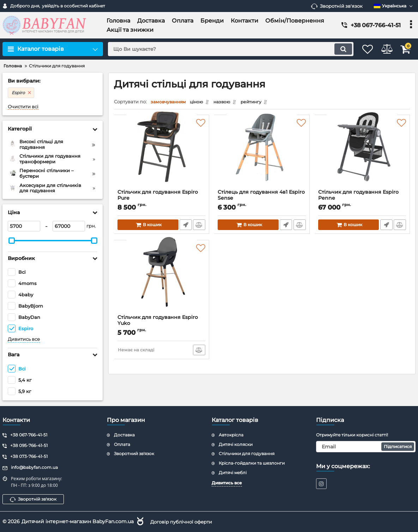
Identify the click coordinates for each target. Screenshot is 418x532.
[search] (222, 49)
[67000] (69, 226)
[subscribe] (366, 446)
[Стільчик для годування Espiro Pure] (162, 156)
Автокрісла (231, 434)
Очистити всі (23, 107)
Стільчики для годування (247, 454)
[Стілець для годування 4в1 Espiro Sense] (262, 156)
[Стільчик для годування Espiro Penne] (362, 156)
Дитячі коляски (236, 444)
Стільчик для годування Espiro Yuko (162, 325)
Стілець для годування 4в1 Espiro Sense (262, 200)
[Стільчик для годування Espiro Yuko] (162, 281)
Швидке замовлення (185, 226)
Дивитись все (24, 339)
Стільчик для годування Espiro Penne (362, 200)
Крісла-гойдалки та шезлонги (252, 463)
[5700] (24, 226)
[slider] (12, 241)
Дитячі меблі (233, 472)
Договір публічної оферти (184, 521)
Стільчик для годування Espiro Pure (162, 200)
